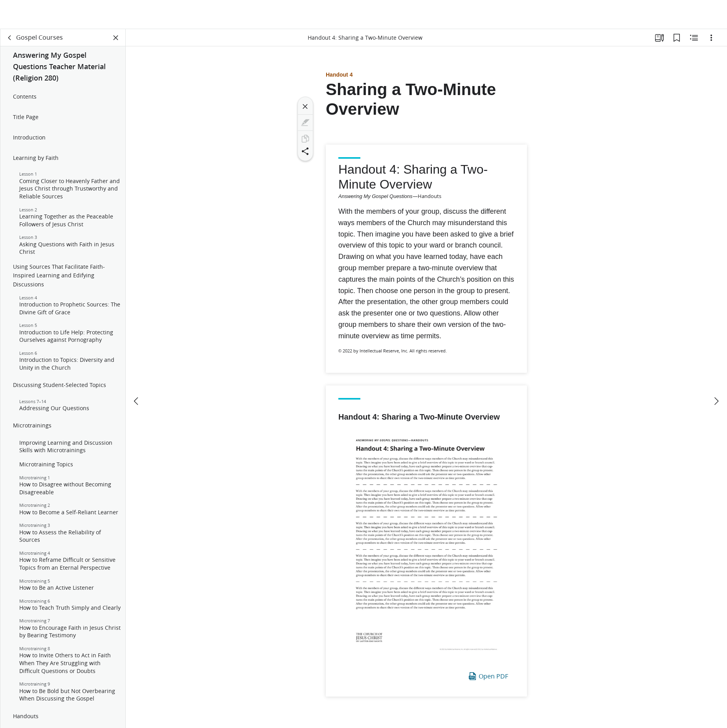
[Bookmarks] (677, 38)
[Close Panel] (116, 38)
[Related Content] (694, 38)
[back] (10, 38)
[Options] (711, 38)
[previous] (137, 372)
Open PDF (488, 676)
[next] (716, 372)
